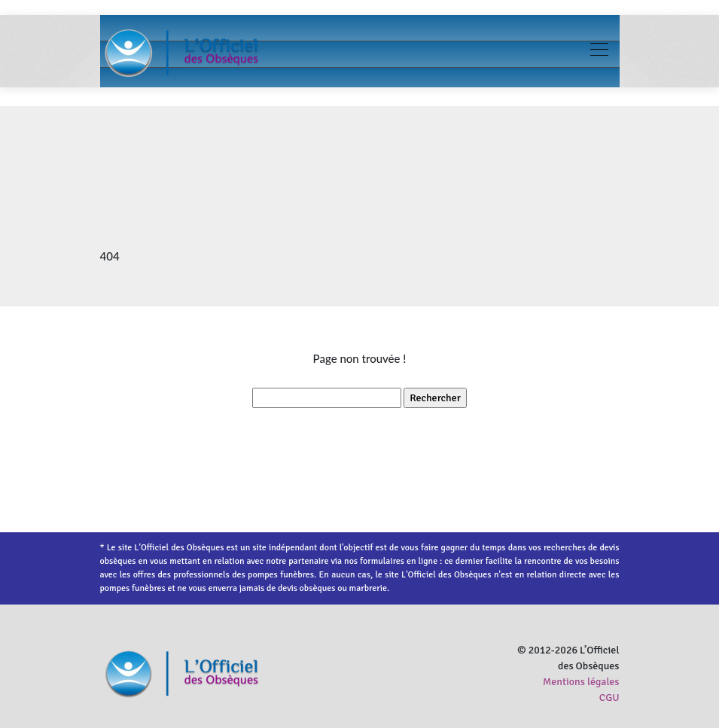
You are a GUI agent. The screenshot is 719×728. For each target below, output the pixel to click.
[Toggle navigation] (599, 51)
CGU (609, 698)
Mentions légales (581, 682)
